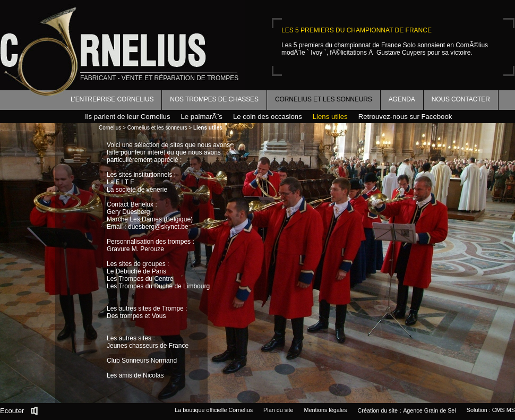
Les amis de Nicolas (135, 375)
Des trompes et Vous (136, 316)
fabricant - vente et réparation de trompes (159, 78)
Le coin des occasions (268, 117)
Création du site (378, 410)
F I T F (125, 182)
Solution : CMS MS (491, 410)
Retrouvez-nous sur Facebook (405, 117)
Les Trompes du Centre (140, 279)
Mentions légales (325, 410)
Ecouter (12, 411)
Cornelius (110, 128)
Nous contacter (461, 99)
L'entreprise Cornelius (112, 99)
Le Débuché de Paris (136, 271)
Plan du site (278, 410)
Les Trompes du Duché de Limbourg (158, 286)
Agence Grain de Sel (430, 410)
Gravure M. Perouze (135, 249)
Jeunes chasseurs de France (148, 346)
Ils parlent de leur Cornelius (128, 117)
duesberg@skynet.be (158, 227)
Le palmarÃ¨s (202, 117)
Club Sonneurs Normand (142, 361)
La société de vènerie (137, 190)
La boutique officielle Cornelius (214, 410)
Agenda (402, 99)
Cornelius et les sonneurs (324, 99)
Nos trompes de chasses (214, 99)
